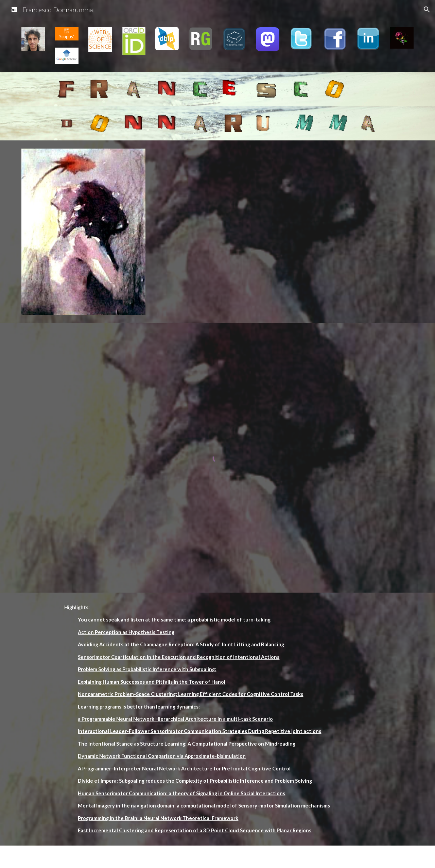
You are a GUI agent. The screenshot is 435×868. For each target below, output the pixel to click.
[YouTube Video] (234, 186)
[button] (427, 10)
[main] (201, 719)
